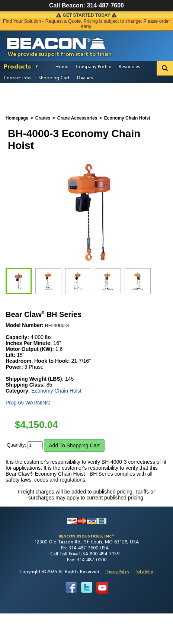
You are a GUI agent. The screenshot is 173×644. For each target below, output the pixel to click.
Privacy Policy (117, 572)
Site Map (145, 572)
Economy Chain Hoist (56, 391)
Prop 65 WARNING (28, 403)
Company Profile (94, 66)
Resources (129, 66)
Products (17, 66)
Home (62, 66)
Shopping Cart (54, 77)
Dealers (85, 77)
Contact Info (17, 77)
